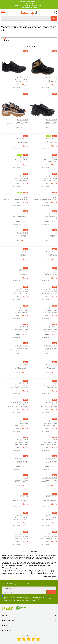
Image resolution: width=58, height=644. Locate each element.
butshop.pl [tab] (5, 615)
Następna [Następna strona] (34, 552)
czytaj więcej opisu (50, 576)
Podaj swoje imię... (7, 589)
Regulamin (47, 597)
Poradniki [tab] (4, 625)
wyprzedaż (5, 40)
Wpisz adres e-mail (7, 592)
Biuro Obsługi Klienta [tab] (8, 620)
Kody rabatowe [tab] (6, 630)
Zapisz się (51, 592)
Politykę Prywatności (18, 599)
